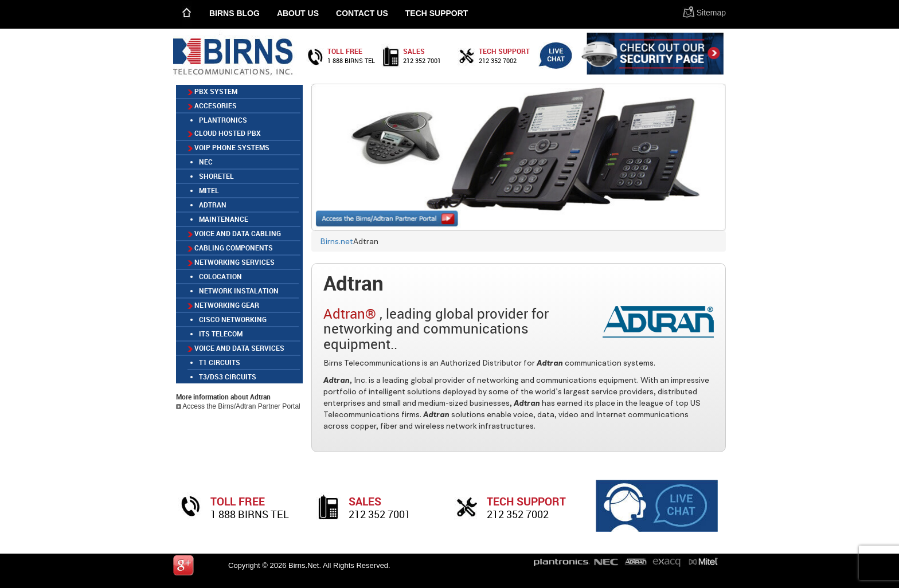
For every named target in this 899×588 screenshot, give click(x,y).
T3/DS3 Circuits (228, 377)
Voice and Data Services (236, 348)
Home (187, 14)
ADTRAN (213, 205)
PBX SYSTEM (212, 91)
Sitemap (711, 13)
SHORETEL (216, 176)
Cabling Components (230, 248)
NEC (206, 162)
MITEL (209, 190)
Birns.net (337, 241)
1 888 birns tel (351, 60)
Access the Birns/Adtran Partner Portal (238, 406)
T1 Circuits (220, 362)
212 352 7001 (422, 60)
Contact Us (362, 13)
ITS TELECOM (221, 334)
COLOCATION (220, 276)
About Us (298, 13)
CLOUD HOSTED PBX (224, 133)
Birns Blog (234, 13)
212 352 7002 (498, 60)
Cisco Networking (233, 319)
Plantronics (223, 120)
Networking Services (231, 262)
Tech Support (437, 13)
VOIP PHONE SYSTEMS (228, 147)
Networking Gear (223, 305)
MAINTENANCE (224, 219)
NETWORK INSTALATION (239, 291)
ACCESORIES (212, 105)
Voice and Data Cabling (234, 233)
